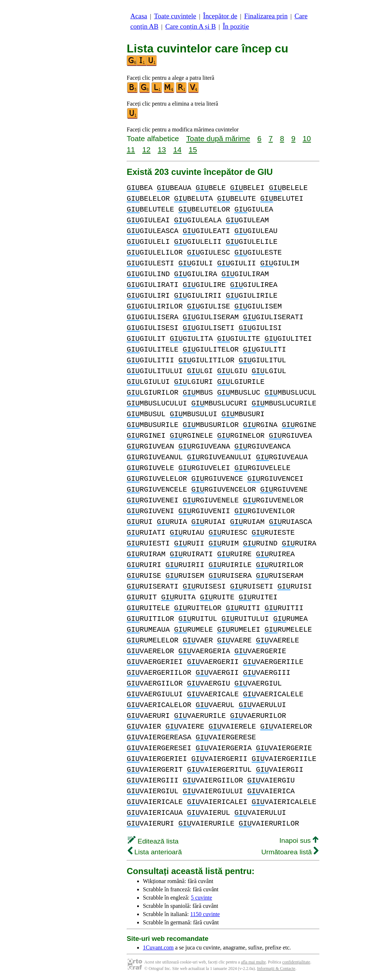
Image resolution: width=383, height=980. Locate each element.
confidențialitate (296, 962)
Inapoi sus (299, 840)
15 (193, 150)
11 (131, 150)
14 (177, 150)
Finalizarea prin (266, 16)
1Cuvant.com (158, 948)
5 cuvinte (202, 898)
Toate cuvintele (175, 16)
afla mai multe (253, 962)
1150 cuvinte (205, 914)
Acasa (139, 16)
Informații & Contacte (276, 969)
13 (162, 150)
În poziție (236, 26)
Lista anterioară (155, 852)
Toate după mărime (218, 138)
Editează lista (153, 841)
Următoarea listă (290, 852)
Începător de (220, 16)
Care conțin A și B (191, 26)
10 (307, 138)
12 (146, 150)
